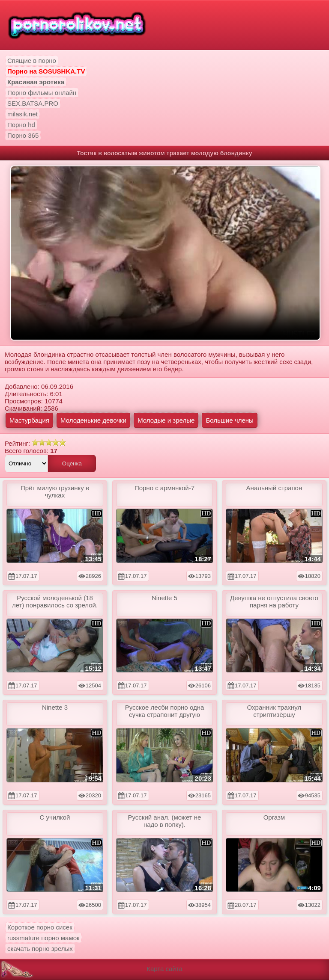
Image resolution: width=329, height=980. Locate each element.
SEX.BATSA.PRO (33, 103)
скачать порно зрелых (40, 949)
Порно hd (21, 125)
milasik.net (22, 114)
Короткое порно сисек (40, 927)
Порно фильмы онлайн (42, 93)
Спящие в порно (32, 61)
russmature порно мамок (43, 938)
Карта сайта (164, 969)
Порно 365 (23, 135)
